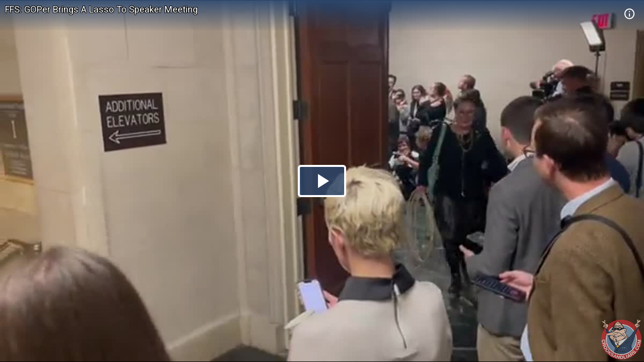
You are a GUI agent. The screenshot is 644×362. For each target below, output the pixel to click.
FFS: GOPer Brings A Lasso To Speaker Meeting (101, 9)
